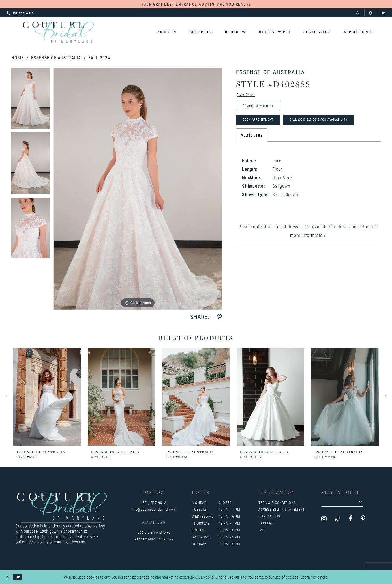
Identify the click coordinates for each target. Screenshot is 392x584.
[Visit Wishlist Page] (383, 13)
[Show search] (358, 13)
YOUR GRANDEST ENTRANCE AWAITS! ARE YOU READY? (196, 4)
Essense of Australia (56, 58)
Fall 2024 (99, 58)
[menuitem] (167, 32)
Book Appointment (262, 125)
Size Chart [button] (248, 95)
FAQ (262, 530)
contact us (360, 232)
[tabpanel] (30, 100)
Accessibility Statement (282, 509)
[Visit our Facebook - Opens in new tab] (351, 520)
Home (18, 58)
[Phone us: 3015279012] (20, 13)
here (324, 577)
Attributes (252, 141)
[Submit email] (367, 504)
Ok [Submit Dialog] (20, 577)
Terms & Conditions (277, 502)
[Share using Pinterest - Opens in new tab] (220, 317)
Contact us (269, 516)
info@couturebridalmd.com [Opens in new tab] (154, 509)
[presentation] (47, 397)
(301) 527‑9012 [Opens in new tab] (154, 502)
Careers (266, 523)
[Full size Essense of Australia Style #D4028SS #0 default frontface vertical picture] (138, 189)
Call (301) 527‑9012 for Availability (332, 125)
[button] (371, 13)
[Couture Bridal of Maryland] (58, 32)
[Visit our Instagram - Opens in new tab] (324, 520)
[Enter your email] (346, 504)
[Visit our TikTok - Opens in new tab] (338, 520)
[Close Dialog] (8, 577)
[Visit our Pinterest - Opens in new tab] (363, 520)
